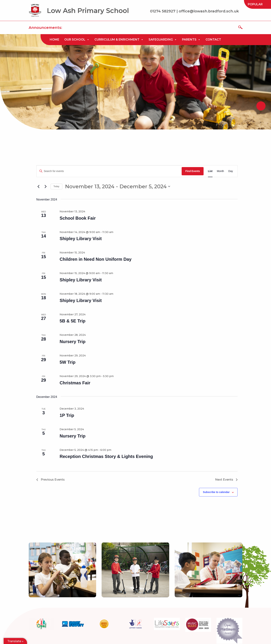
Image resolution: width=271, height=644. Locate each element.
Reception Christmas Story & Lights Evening (106, 456)
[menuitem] (255, 4)
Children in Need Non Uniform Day (95, 259)
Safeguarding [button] (163, 40)
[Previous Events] (39, 186)
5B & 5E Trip (72, 321)
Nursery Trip (72, 342)
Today (56, 186)
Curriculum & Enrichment (119, 40)
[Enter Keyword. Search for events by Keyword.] (109, 171)
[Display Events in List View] (210, 171)
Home (54, 40)
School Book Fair (78, 218)
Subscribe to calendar (216, 492)
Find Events (193, 171)
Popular (255, 4)
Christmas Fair (75, 383)
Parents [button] (191, 40)
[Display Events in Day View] (231, 171)
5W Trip (68, 362)
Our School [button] (77, 40)
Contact (213, 40)
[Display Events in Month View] (220, 171)
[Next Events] (46, 186)
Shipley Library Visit (81, 239)
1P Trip (67, 415)
